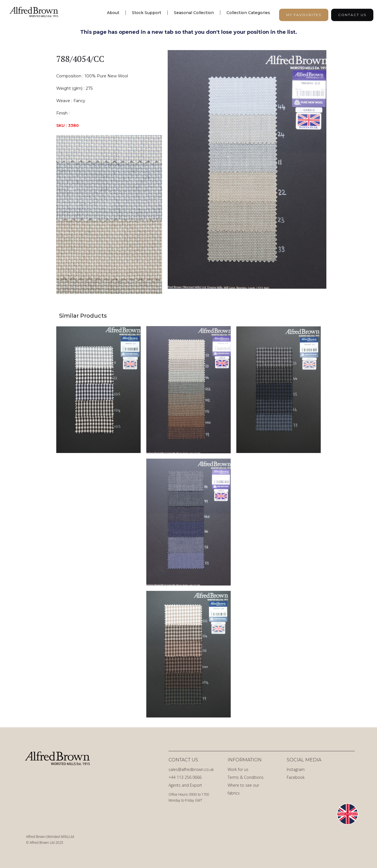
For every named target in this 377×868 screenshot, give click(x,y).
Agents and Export (185, 785)
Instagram (296, 769)
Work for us (238, 769)
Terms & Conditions (246, 777)
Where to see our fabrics (243, 789)
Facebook (296, 777)
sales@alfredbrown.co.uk (191, 769)
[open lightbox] (247, 172)
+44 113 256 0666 (185, 777)
